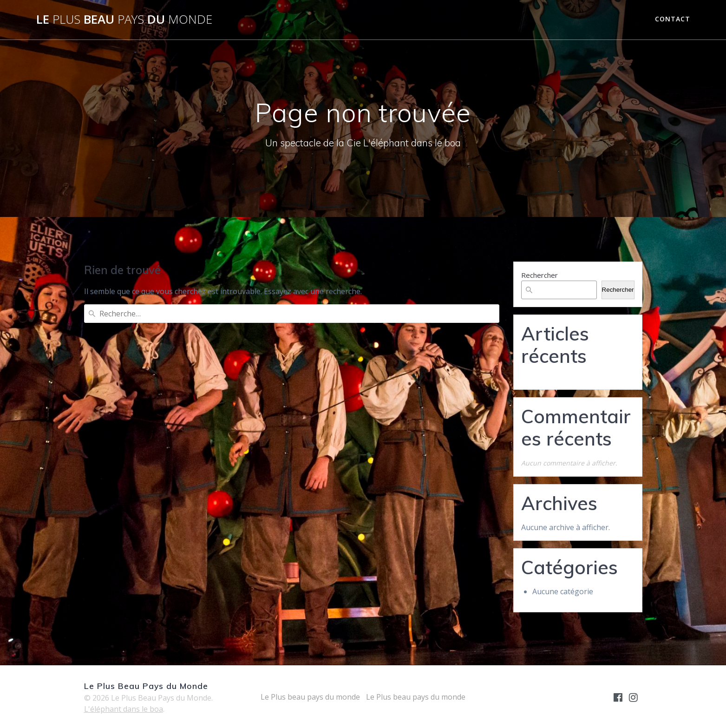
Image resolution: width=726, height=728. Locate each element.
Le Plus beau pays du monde (310, 697)
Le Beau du (124, 20)
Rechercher (540, 275)
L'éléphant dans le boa (124, 709)
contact (673, 19)
